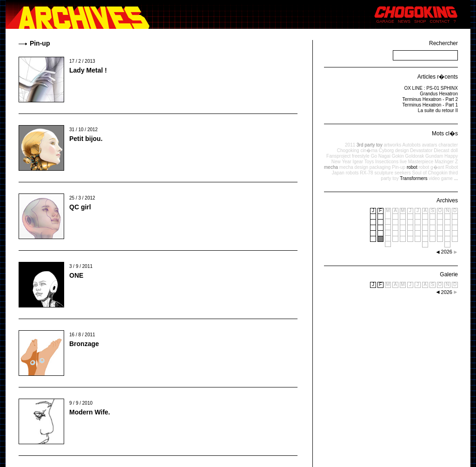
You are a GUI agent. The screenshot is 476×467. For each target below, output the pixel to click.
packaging (380, 167)
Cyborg (386, 150)
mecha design (354, 167)
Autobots (411, 145)
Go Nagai (381, 156)
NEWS (404, 21)
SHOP (420, 21)
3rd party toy (370, 145)
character (448, 145)
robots (352, 173)
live (403, 162)
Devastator (421, 150)
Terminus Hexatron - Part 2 (430, 99)
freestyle (361, 156)
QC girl (80, 207)
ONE (76, 275)
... (456, 178)
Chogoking (348, 150)
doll (454, 150)
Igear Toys (363, 162)
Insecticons (387, 162)
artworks (392, 145)
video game (441, 178)
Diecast (441, 150)
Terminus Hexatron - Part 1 (430, 105)
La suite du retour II (438, 110)
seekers (403, 173)
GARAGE (386, 21)
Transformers (413, 178)
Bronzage (84, 344)
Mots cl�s (445, 133)
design (402, 150)
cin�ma (369, 150)
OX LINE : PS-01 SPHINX (431, 88)
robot (412, 167)
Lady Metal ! (88, 70)
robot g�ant (431, 167)
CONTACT (440, 21)
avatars (430, 145)
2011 (350, 145)
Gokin (398, 156)
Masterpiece (421, 162)
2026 (447, 292)
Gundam (434, 156)
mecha (331, 167)
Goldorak (415, 156)
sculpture (384, 173)
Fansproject (338, 156)
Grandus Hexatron (439, 94)
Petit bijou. (86, 139)
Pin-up (399, 167)
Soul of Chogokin (430, 173)
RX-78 (366, 173)
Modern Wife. (90, 412)
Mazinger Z (446, 162)
